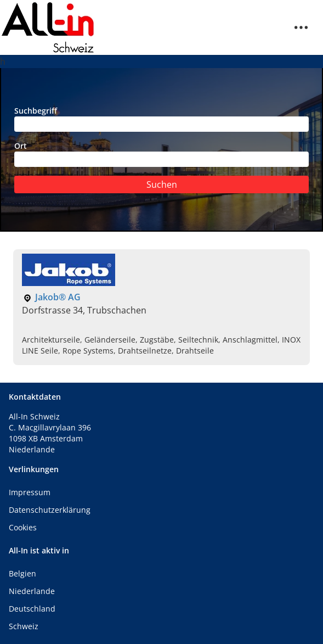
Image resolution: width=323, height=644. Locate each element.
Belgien (22, 573)
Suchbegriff (161, 119)
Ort (161, 154)
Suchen (162, 184)
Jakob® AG (58, 297)
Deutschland (32, 609)
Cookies (23, 527)
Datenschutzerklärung (50, 510)
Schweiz (24, 626)
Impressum (30, 492)
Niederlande (32, 591)
